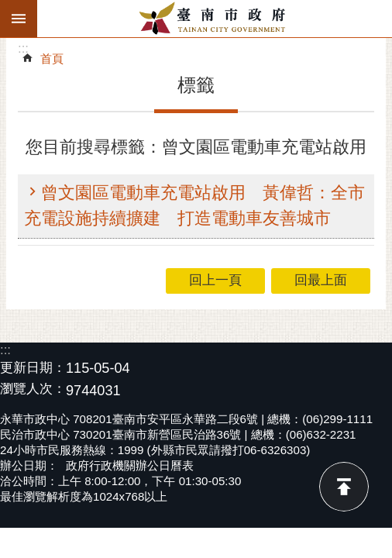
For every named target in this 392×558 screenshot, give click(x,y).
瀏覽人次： (33, 389)
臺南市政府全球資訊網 (215, 19)
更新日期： (33, 368)
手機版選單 (19, 19)
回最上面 (344, 487)
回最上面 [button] (321, 280)
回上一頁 (215, 280)
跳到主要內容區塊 (8, 8)
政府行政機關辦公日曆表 (130, 465)
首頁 (52, 59)
